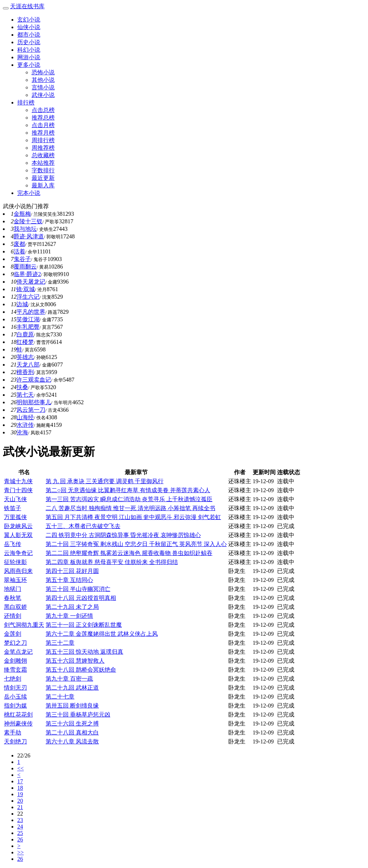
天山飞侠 (15, 499)
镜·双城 (26, 289)
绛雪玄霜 (15, 670)
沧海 (22, 432)
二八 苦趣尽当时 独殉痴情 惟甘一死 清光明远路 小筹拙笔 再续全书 (130, 508)
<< (20, 768)
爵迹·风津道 (29, 236)
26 (20, 839)
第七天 (25, 395)
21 (20, 807)
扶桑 (22, 387)
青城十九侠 (18, 481)
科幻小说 (29, 50)
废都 (19, 244)
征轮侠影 (15, 562)
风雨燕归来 (18, 571)
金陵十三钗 (28, 221)
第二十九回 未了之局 (72, 607)
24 (20, 827)
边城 (22, 304)
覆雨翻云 (25, 267)
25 (20, 833)
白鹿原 (25, 334)
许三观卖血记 (34, 380)
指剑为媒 (15, 706)
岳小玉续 (15, 697)
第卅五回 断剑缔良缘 (72, 706)
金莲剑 (13, 634)
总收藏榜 (43, 155)
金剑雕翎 (15, 661)
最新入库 (43, 185)
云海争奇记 (18, 553)
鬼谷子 (22, 259)
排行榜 (26, 102)
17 (20, 781)
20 (20, 801)
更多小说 (29, 65)
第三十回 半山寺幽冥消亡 (78, 589)
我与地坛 (25, 229)
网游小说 (29, 57)
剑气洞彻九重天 (24, 625)
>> (20, 852)
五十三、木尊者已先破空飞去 (83, 526)
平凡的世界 (31, 312)
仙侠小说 (29, 27)
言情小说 (43, 87)
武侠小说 (43, 95)
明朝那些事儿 (34, 402)
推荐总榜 (43, 118)
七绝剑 (13, 679)
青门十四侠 (18, 490)
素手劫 (13, 732)
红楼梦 (25, 342)
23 (20, 820)
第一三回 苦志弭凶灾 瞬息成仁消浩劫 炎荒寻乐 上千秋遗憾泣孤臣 (129, 499)
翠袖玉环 (15, 580)
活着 (19, 251)
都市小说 (29, 35)
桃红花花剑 (18, 715)
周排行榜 (43, 140)
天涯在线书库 (27, 6)
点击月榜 (43, 125)
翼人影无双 (18, 535)
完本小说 (29, 193)
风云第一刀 (31, 410)
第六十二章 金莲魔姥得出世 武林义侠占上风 (102, 634)
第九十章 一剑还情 (69, 616)
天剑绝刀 (15, 741)
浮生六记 (28, 297)
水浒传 (25, 425)
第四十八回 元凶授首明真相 (81, 598)
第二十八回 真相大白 (72, 732)
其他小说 (43, 80)
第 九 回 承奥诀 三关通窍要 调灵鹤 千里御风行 (105, 481)
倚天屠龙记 (31, 282)
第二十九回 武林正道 (72, 688)
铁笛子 (13, 508)
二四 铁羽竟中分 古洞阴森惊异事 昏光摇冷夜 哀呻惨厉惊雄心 (123, 535)
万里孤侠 (15, 517)
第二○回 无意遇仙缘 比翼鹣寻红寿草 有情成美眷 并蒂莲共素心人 (128, 490)
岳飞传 (13, 544)
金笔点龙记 (18, 652)
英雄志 (25, 357)
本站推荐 (43, 163)
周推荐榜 (43, 148)
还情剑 (13, 616)
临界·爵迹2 (27, 274)
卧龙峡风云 (18, 526)
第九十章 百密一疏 (69, 679)
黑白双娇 (15, 607)
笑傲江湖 (28, 319)
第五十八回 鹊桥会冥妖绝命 (81, 670)
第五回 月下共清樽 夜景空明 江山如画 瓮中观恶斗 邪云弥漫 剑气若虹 (133, 517)
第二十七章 (60, 697)
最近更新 (43, 178)
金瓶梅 (22, 214)
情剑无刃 (15, 688)
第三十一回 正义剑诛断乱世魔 (84, 625)
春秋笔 (13, 598)
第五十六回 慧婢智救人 (75, 661)
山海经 (25, 417)
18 (20, 788)
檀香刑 (25, 372)
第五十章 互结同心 (69, 580)
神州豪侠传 (18, 724)
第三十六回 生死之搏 (72, 724)
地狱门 (13, 589)
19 (20, 794)
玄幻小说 (29, 20)
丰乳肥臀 (28, 327)
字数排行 (43, 170)
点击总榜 (43, 110)
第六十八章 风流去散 (72, 741)
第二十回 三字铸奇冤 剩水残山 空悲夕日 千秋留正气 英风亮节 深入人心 (136, 544)
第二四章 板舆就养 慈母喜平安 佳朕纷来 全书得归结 (112, 562)
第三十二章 (60, 643)
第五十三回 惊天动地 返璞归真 (84, 652)
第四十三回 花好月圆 (72, 571)
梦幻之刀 (15, 643)
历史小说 (29, 42)
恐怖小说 (43, 72)
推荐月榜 (43, 133)
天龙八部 (28, 365)
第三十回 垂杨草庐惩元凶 (78, 715)
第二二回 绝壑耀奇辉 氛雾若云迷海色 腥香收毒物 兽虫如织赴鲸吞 (129, 553)
